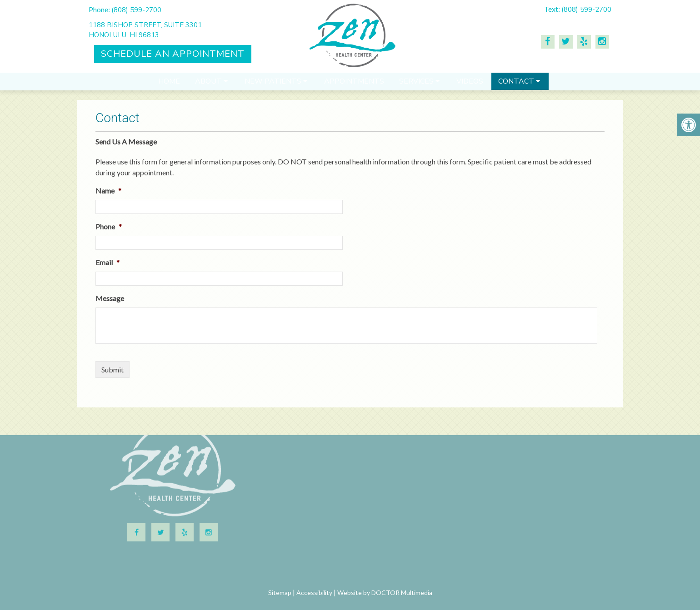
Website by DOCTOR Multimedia (385, 593)
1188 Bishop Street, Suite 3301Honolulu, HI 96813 (145, 30)
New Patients (273, 86)
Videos (470, 86)
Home (169, 86)
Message (110, 298)
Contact (516, 86)
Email (107, 262)
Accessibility (314, 593)
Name (108, 191)
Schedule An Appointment (173, 54)
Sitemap (280, 593)
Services (416, 86)
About (208, 86)
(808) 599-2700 (136, 10)
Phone (109, 226)
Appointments (354, 86)
